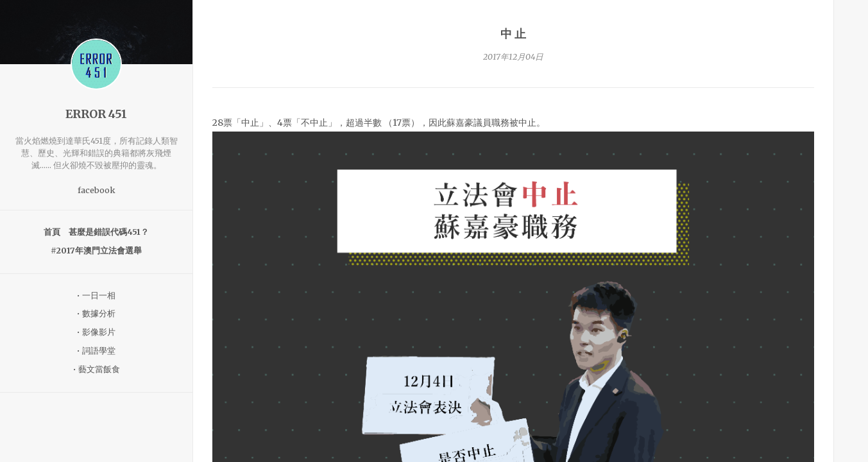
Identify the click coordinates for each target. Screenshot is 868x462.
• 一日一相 (96, 295)
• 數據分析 (96, 313)
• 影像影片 (96, 332)
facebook (97, 190)
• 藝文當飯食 (97, 369)
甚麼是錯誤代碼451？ (109, 232)
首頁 (52, 232)
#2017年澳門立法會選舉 (96, 251)
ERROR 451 (96, 114)
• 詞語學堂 (96, 351)
